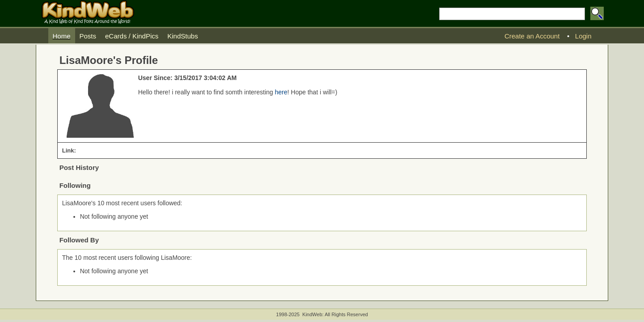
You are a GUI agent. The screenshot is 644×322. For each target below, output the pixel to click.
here (281, 92)
